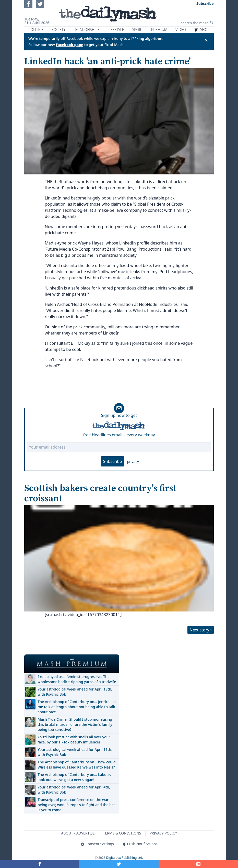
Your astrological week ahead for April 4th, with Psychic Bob (74, 790)
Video (181, 30)
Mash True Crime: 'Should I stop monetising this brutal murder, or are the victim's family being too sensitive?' (75, 724)
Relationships (87, 30)
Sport (138, 30)
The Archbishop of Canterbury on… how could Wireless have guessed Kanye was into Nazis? (76, 765)
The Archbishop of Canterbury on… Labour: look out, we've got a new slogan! (74, 777)
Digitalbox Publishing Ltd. (125, 858)
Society (58, 30)
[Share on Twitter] (119, 864)
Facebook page (69, 45)
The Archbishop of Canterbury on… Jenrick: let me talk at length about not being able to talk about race (77, 707)
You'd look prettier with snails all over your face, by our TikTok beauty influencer (74, 739)
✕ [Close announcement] (206, 40)
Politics (36, 30)
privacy (133, 461)
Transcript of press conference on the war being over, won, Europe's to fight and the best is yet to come (77, 805)
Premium (159, 30)
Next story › (200, 630)
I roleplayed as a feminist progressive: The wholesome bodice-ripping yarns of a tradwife (77, 679)
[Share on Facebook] (40, 864)
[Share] (198, 864)
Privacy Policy (163, 833)
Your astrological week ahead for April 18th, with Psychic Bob (75, 692)
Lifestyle (116, 30)
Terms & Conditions (122, 833)
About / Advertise (78, 833)
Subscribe (112, 461)
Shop (202, 30)
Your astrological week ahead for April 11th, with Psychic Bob (75, 752)
